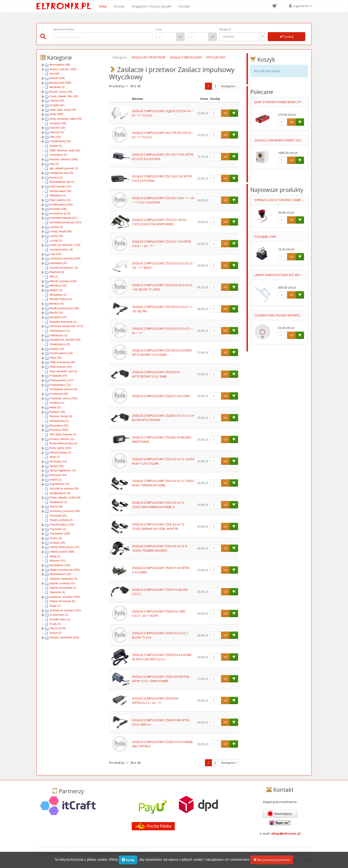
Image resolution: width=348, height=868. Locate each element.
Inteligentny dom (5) (61, 173)
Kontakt (184, 6)
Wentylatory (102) (60, 565)
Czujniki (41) (57, 105)
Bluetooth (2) (57, 87)
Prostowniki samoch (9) (63, 389)
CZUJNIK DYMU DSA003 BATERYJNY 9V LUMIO (286, 315)
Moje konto (74, 854)
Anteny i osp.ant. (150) (63, 69)
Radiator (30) (57, 412)
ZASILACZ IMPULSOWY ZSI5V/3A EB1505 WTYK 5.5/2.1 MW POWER (161, 679)
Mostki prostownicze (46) (64, 308)
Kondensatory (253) (61, 204)
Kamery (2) (56, 177)
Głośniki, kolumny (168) (63, 159)
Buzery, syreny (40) (61, 92)
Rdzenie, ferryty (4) (61, 416)
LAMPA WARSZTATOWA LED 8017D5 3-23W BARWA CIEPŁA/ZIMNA (301, 275)
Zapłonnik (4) (57, 592)
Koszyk (119, 6)
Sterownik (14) (58, 475)
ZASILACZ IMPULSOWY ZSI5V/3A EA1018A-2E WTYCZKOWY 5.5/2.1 (162, 657)
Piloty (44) (56, 358)
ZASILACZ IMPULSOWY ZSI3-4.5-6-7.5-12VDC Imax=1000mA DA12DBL (163, 483)
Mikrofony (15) (58, 285)
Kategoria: (225, 29)
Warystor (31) (58, 561)
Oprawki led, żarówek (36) (65, 340)
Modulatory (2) (58, 295)
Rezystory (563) (59, 430)
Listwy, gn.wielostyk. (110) (65, 245)
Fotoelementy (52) (60, 141)
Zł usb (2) (55, 624)
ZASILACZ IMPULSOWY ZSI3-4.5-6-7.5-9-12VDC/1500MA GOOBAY (160, 548)
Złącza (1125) (58, 628)
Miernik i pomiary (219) (63, 281)
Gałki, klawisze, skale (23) (65, 150)
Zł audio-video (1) (60, 619)
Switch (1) (55, 480)
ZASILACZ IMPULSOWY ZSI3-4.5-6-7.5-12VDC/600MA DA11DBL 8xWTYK (159, 527)
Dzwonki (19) (57, 128)
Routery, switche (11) (62, 439)
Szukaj (286, 36)
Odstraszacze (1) (60, 331)
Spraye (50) (56, 466)
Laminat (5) (56, 227)
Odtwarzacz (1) (59, 335)
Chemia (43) (57, 101)
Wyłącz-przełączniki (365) (65, 570)
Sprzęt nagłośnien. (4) (63, 470)
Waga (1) (55, 556)
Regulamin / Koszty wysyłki (152, 6)
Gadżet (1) (56, 146)
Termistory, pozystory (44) (65, 511)
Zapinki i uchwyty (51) (62, 583)
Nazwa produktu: (64, 29)
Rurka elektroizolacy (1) (64, 443)
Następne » (229, 86)
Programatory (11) (60, 385)
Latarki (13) (56, 236)
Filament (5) (57, 132)
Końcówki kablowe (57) (63, 218)
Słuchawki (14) (58, 461)
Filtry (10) (55, 137)
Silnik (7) (55, 457)
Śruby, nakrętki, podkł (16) (65, 497)
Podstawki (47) (58, 376)
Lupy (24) (55, 254)
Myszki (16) (56, 313)
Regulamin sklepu (99, 854)
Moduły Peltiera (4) (61, 299)
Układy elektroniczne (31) (65, 547)
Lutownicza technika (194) (65, 258)
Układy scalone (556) (62, 552)
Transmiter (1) (58, 529)
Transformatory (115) (62, 525)
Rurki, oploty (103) (60, 448)
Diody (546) (56, 114)
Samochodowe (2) (60, 452)
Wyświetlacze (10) (60, 574)
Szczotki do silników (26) (64, 489)
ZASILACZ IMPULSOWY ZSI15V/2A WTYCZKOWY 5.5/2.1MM (156, 374)
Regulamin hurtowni (129, 854)
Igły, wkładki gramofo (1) (64, 168)
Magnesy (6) (57, 272)
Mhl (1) (54, 277)
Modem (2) (56, 290)
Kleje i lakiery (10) (60, 200)
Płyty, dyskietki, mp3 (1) (63, 371)
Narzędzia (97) (58, 317)
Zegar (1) (55, 606)
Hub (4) (54, 164)
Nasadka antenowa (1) (63, 322)
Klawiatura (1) (58, 195)
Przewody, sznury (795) (63, 398)
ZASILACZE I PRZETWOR (148, 57)
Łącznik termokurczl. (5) (64, 268)
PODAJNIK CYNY (265, 237)
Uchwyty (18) (57, 543)
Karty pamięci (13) (60, 186)
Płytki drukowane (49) (62, 362)
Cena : (159, 29)
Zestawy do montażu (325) (65, 610)
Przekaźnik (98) (59, 394)
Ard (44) (54, 73)
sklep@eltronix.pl (286, 833)
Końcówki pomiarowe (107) (66, 222)
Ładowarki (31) (58, 263)
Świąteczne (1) (58, 502)
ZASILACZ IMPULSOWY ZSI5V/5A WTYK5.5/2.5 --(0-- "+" (155, 701)
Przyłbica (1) (57, 403)
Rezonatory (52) (59, 425)
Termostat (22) (58, 516)
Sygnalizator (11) (60, 484)
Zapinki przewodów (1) (63, 588)
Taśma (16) (56, 506)
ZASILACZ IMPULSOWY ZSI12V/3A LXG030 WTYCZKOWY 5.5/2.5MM (162, 353)
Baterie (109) (57, 78)
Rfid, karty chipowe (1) (63, 434)
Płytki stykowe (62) (61, 367)
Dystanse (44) (58, 123)
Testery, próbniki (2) (61, 520)
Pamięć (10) (57, 349)
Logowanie (300, 6)
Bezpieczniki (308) (60, 83)
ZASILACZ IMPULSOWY (186, 57)
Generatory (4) (58, 155)
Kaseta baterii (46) (60, 191)
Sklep (103, 6)
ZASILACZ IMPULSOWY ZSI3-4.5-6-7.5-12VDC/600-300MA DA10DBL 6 (159, 505)
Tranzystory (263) (60, 533)
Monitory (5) (57, 304)
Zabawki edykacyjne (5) (64, 579)
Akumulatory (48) (60, 65)
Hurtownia (55, 854)
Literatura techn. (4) (61, 249)
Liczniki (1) (56, 241)
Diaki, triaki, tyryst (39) (63, 110)
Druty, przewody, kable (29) (66, 119)
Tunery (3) (56, 538)
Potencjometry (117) (62, 380)
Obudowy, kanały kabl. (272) (66, 326)
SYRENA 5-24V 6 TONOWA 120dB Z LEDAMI (284, 200)
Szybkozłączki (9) (60, 493)
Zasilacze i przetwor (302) (65, 597)
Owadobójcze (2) (60, 344)
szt (225, 113)
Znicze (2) (55, 633)
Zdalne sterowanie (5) (62, 601)
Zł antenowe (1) (59, 615)
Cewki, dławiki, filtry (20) (64, 96)
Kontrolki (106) (58, 209)
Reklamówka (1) (59, 421)
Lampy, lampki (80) (61, 231)
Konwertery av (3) (60, 213)
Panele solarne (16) (61, 353)
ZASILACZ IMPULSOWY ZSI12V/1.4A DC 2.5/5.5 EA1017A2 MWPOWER (159, 222)
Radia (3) (55, 407)
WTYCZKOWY (216, 57)
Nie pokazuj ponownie (272, 862)
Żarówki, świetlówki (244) (64, 637)
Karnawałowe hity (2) (62, 182)
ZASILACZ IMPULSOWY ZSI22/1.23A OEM (161, 396)
